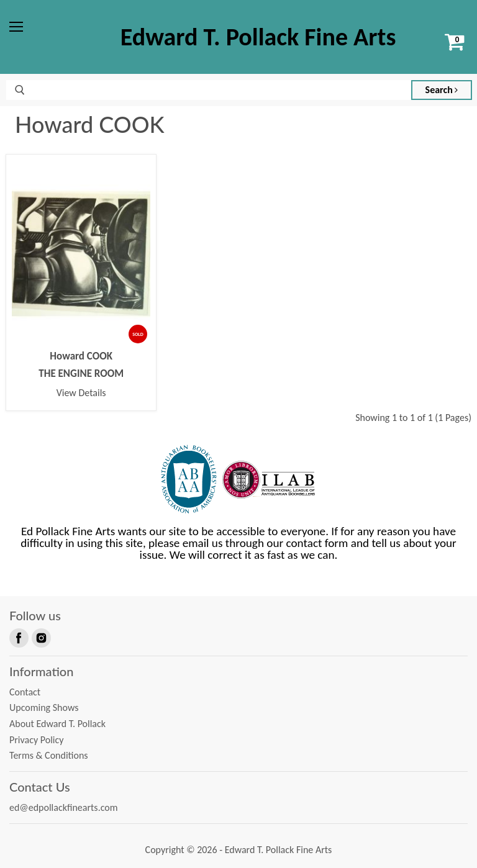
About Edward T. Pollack (57, 724)
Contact (25, 692)
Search (442, 90)
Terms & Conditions (49, 755)
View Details (81, 393)
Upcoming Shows (44, 708)
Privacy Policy (37, 740)
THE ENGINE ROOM (81, 373)
